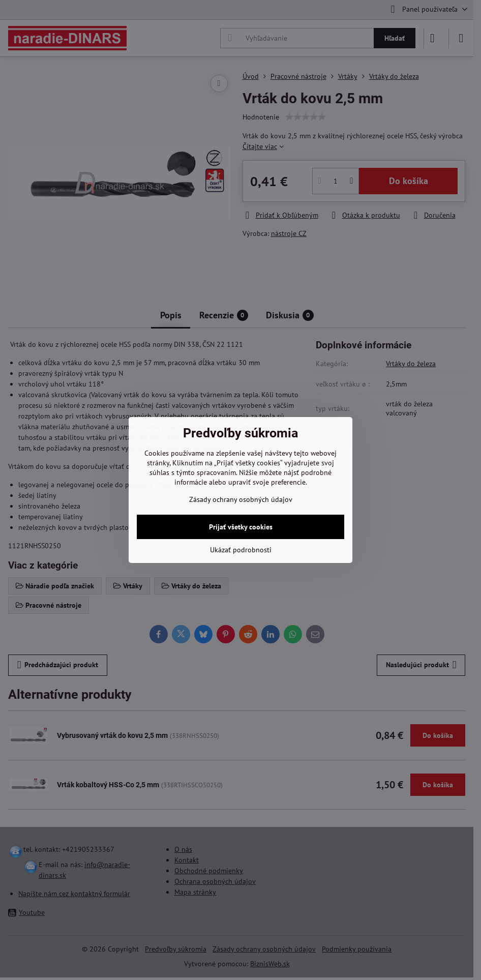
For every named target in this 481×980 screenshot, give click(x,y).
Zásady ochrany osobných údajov (241, 499)
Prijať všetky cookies (241, 527)
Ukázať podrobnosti (241, 550)
